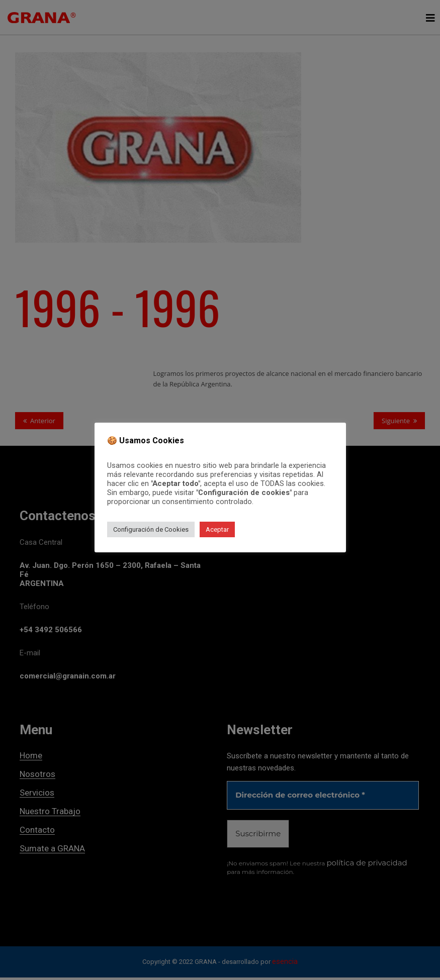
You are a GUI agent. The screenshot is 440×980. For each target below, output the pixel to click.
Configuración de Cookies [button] (151, 529)
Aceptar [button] (217, 529)
